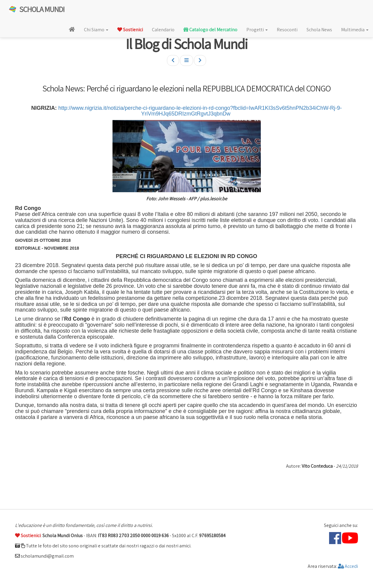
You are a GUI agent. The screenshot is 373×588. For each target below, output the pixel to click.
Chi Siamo (96, 30)
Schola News (319, 30)
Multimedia (355, 30)
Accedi (348, 566)
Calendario (163, 30)
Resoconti (287, 30)
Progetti (257, 30)
